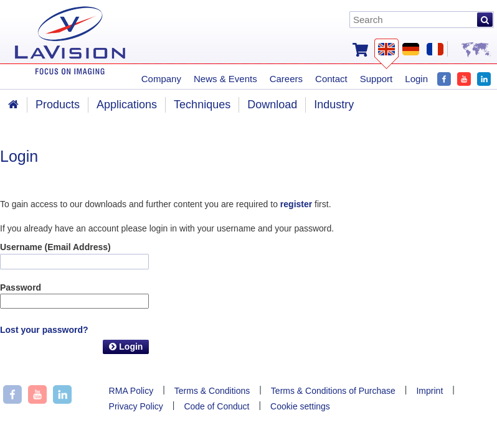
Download (272, 105)
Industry (334, 105)
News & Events (225, 79)
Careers (286, 79)
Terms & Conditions (212, 391)
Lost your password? (44, 330)
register (296, 204)
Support (376, 79)
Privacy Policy (136, 406)
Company (161, 79)
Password (21, 287)
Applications (127, 105)
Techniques (202, 105)
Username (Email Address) (55, 247)
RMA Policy (131, 391)
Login (126, 347)
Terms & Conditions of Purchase (333, 391)
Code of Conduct (216, 406)
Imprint (429, 391)
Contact (331, 79)
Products (58, 105)
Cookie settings (300, 406)
